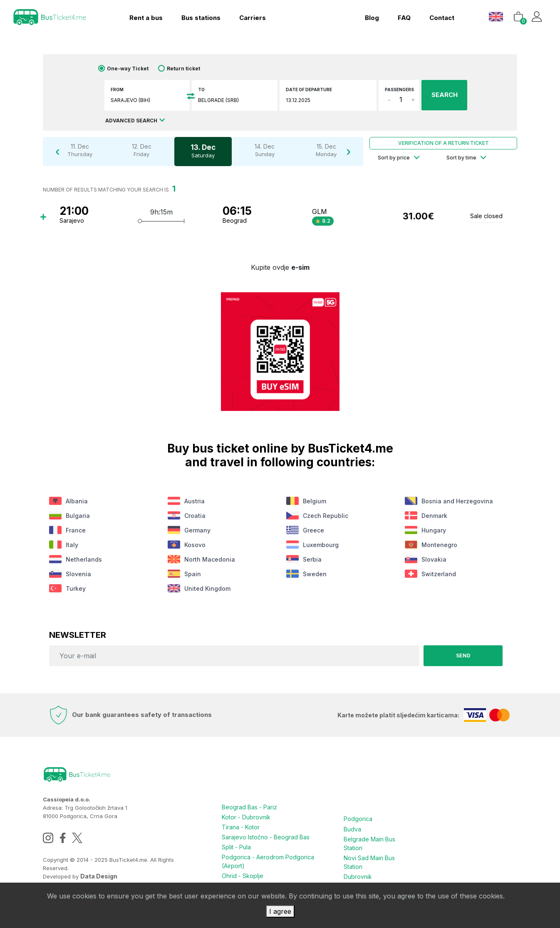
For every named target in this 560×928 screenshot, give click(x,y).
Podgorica (358, 819)
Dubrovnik (358, 876)
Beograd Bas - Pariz (249, 807)
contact (442, 18)
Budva (352, 829)
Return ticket (183, 68)
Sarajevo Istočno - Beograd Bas (266, 837)
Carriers (253, 18)
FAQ (404, 18)
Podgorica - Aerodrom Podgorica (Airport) (268, 861)
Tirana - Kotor (241, 827)
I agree (280, 911)
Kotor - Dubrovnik (246, 817)
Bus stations (201, 18)
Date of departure (309, 90)
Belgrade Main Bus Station (369, 843)
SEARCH (445, 95)
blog (372, 18)
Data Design (99, 876)
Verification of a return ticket (444, 143)
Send (463, 656)
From (117, 90)
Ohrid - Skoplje (243, 876)
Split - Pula (236, 847)
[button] (497, 16)
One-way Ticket (128, 68)
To (201, 90)
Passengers (399, 90)
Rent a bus (146, 18)
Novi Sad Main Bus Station (369, 862)
